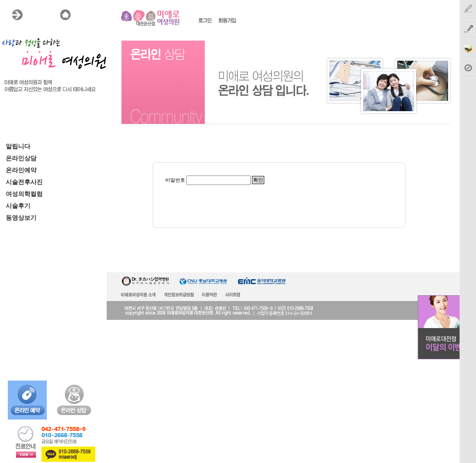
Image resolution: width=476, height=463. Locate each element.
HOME (84, 15)
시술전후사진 (24, 182)
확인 (258, 180)
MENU (35, 15)
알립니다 (18, 146)
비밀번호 (175, 180)
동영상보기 (21, 218)
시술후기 (18, 206)
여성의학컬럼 (24, 194)
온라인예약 (21, 170)
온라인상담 (21, 158)
